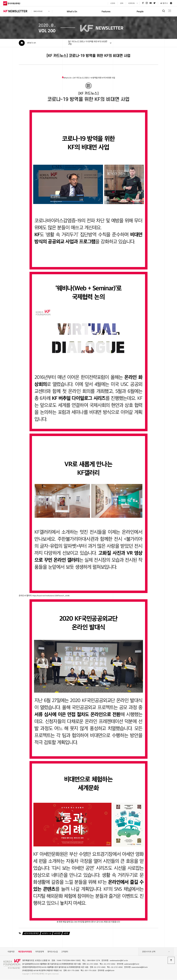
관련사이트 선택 (156, 952)
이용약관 (11, 952)
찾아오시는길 (53, 952)
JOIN (121, 3)
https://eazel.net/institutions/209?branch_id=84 (51, 596)
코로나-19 (47, 934)
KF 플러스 (164, 3)
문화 (66, 934)
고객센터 (65, 952)
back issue (38, 11)
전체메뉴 (169, 11)
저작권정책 (40, 952)
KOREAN (131, 3)
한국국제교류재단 (31, 934)
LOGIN (112, 3)
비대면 (58, 934)
